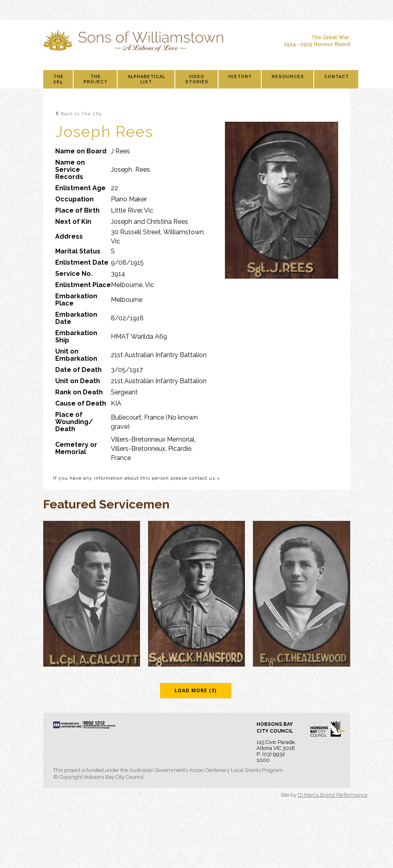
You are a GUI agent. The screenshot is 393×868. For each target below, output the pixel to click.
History (240, 77)
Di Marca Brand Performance (333, 795)
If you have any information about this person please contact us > (137, 478)
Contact (337, 77)
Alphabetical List (146, 79)
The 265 (58, 79)
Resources (288, 77)
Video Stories (197, 79)
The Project (96, 79)
